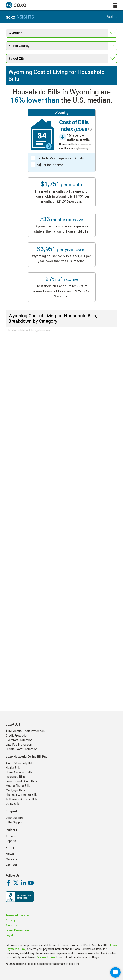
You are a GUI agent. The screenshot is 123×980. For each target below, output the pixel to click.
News (10, 854)
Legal (9, 935)
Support (11, 811)
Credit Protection (17, 736)
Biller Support (15, 822)
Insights (11, 830)
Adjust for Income (50, 165)
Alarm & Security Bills (20, 763)
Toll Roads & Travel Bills (22, 799)
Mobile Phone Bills (18, 786)
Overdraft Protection (19, 740)
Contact (11, 865)
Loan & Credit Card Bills (21, 781)
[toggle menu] (115, 5)
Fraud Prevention (17, 930)
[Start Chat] (115, 972)
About (10, 848)
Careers (11, 859)
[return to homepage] (16, 5)
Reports (11, 841)
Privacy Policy (46, 957)
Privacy (10, 920)
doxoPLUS (13, 724)
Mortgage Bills (15, 790)
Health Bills (13, 768)
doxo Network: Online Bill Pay (26, 757)
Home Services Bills (19, 772)
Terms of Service (17, 915)
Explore (11, 836)
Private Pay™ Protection (21, 749)
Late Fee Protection (19, 745)
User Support (14, 818)
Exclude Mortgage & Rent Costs (60, 158)
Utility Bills (13, 804)
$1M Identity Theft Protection (25, 731)
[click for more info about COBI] (89, 129)
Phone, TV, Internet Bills (21, 795)
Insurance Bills (15, 777)
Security (11, 925)
